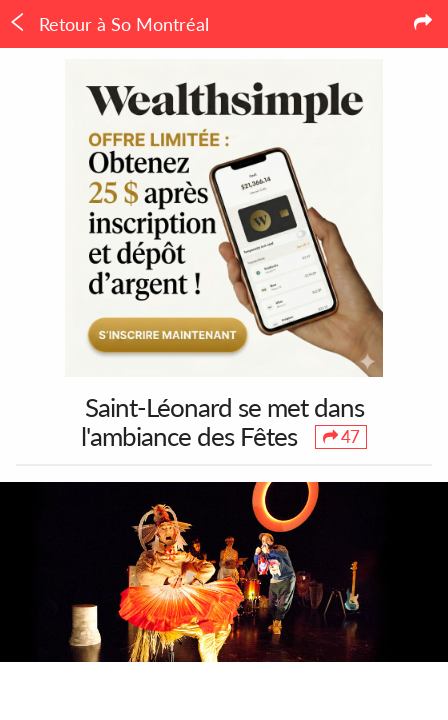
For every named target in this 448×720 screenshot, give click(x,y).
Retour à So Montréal (108, 24)
